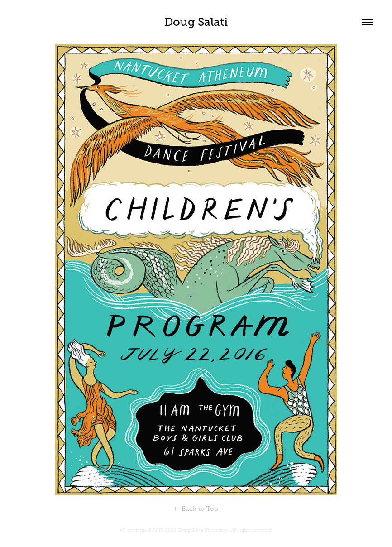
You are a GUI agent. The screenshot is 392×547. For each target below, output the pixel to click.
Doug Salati (196, 22)
